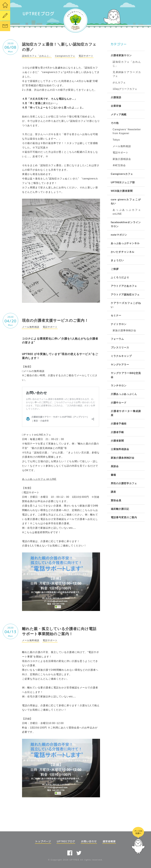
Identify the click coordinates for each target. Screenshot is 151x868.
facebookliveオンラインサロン (126, 224)
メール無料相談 (122, 146)
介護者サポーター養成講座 (126, 413)
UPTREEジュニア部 (123, 182)
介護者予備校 (119, 424)
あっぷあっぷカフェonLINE (127, 212)
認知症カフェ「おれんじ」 (127, 64)
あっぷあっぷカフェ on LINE (39, 479)
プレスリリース (120, 348)
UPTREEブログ (66, 841)
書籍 (113, 475)
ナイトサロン (119, 324)
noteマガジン (119, 235)
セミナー (116, 315)
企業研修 (116, 106)
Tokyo (116, 140)
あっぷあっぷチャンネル (125, 243)
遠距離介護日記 (120, 509)
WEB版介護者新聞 (122, 191)
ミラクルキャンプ (121, 356)
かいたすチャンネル (123, 252)
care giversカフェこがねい (126, 202)
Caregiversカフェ (122, 174)
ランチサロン (119, 386)
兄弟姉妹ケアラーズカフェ (127, 74)
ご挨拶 (115, 269)
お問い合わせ (89, 841)
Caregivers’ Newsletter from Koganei (127, 131)
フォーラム (117, 339)
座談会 (115, 466)
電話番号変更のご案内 (124, 517)
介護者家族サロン (121, 55)
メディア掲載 (119, 115)
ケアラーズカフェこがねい (126, 305)
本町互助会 (119, 165)
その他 (115, 123)
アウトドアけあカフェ (124, 286)
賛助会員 (116, 500)
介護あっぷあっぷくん (124, 394)
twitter (79, 853)
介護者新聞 (117, 441)
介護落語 (116, 97)
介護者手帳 (117, 432)
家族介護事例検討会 (124, 330)
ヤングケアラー (120, 365)
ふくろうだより (120, 277)
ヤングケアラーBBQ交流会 (126, 375)
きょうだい (117, 260)
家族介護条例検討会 (123, 458)
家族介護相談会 (122, 159)
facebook (70, 853)
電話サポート (120, 153)
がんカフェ (119, 82)
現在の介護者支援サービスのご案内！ (55, 320)
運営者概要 (109, 841)
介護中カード (119, 403)
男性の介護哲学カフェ (124, 483)
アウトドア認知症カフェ (125, 295)
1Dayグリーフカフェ (125, 89)
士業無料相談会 (120, 449)
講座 (113, 492)
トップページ (43, 841)
